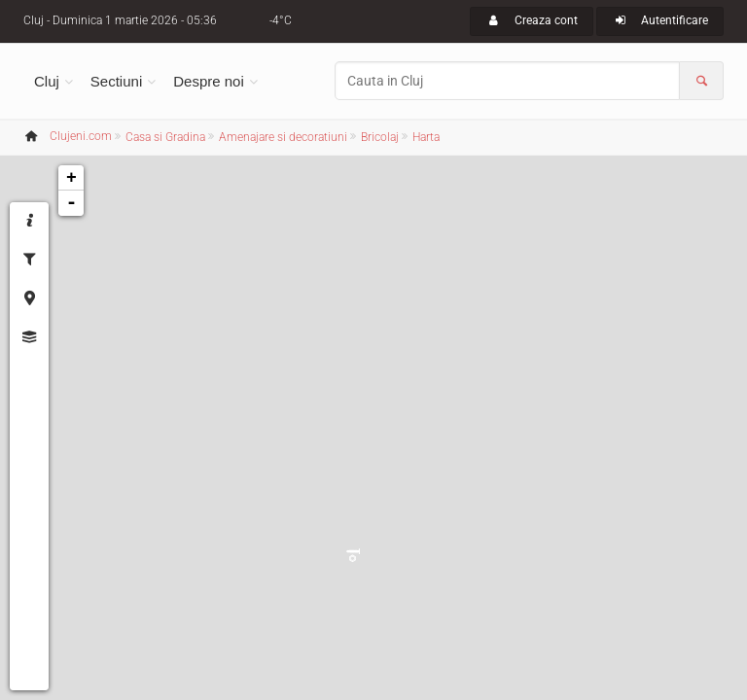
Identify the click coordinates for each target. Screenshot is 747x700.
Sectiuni (116, 81)
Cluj (47, 81)
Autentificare (660, 20)
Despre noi (209, 81)
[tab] (29, 222)
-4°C (281, 20)
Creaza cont (532, 20)
